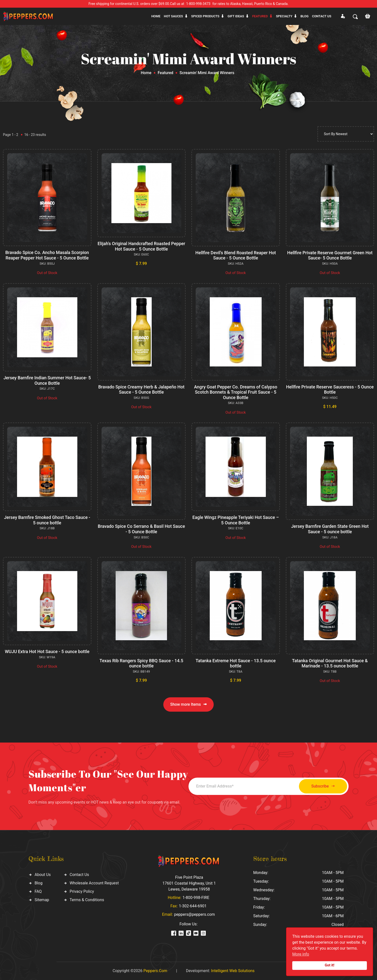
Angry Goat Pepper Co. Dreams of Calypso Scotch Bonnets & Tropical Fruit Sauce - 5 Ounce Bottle (236, 392)
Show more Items (188, 704)
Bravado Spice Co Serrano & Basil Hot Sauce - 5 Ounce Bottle (141, 529)
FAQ (38, 891)
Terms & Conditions (87, 900)
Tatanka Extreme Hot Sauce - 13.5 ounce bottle (236, 663)
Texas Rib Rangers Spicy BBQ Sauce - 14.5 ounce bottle (141, 663)
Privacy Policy (82, 891)
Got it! (330, 965)
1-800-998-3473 (198, 4)
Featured (260, 16)
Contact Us (79, 875)
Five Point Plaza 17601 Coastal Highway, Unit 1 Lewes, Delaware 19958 (189, 883)
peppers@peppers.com (195, 914)
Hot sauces (173, 16)
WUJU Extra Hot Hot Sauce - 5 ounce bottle (47, 651)
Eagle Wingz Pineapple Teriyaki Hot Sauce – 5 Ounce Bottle (236, 520)
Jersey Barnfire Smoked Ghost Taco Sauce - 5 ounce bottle (47, 520)
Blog (304, 16)
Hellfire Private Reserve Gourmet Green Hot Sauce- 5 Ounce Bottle (330, 255)
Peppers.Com (155, 971)
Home (156, 16)
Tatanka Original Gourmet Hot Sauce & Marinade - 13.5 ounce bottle (330, 663)
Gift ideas (236, 16)
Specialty (284, 16)
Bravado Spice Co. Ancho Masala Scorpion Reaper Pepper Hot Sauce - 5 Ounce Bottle (47, 255)
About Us (43, 875)
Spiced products (205, 16)
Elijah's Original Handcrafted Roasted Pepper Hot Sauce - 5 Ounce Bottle (141, 246)
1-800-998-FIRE (196, 898)
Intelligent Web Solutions (233, 971)
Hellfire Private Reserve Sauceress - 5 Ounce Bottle (330, 390)
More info (301, 954)
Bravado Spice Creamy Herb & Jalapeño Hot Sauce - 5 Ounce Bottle (141, 390)
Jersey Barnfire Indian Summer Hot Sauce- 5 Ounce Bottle (47, 380)
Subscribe (321, 786)
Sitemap (42, 900)
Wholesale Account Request (94, 883)
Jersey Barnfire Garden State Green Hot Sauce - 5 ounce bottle (330, 529)
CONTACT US (322, 16)
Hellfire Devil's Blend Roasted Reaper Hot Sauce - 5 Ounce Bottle (236, 255)
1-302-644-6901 (193, 906)
